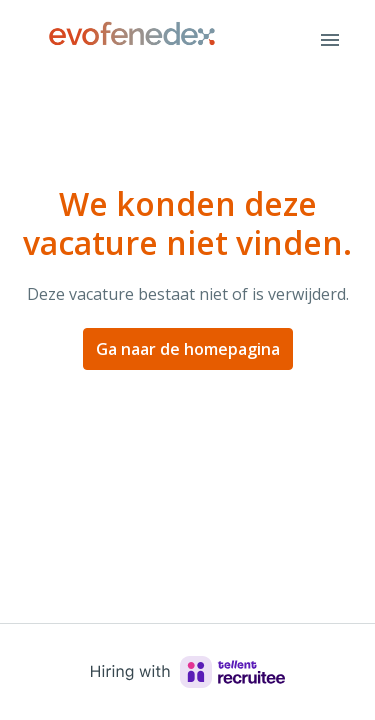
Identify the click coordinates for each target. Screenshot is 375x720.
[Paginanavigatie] (330, 40)
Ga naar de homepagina (188, 349)
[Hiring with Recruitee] (188, 672)
